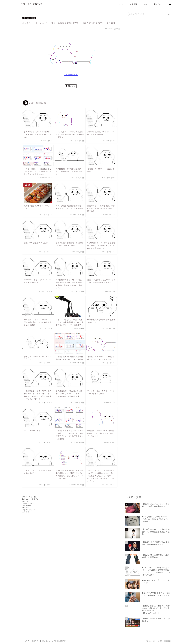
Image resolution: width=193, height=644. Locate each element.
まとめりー (27, 512)
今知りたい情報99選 (32, 4)
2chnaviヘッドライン (30, 499)
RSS (146, 4)
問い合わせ (158, 4)
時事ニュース (71, 86)
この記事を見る (71, 75)
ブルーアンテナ (28, 503)
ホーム (121, 4)
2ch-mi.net (27, 506)
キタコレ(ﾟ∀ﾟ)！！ (29, 510)
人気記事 (134, 4)
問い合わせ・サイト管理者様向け (54, 641)
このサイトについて (31, 641)
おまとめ (26, 501)
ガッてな (26, 508)
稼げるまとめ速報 (29, 18)
